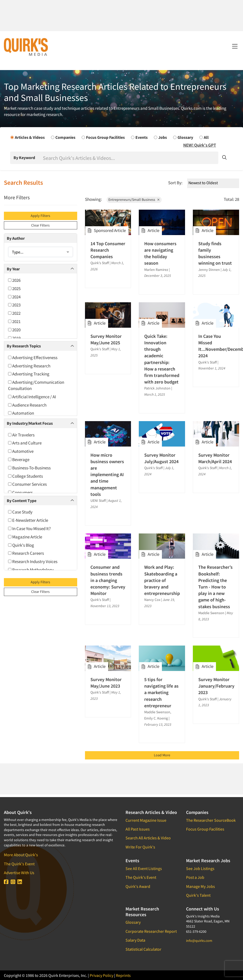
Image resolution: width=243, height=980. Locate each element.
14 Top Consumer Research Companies (108, 250)
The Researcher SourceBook (211, 820)
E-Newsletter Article (28, 520)
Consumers (20, 492)
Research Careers (26, 553)
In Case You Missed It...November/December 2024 (216, 346)
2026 (14, 280)
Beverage (19, 460)
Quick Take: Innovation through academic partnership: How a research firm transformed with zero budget (162, 359)
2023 (14, 305)
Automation (21, 413)
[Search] (130, 158)
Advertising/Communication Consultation (36, 385)
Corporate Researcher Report (151, 931)
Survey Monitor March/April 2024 (215, 458)
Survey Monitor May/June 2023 (106, 683)
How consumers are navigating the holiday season (160, 253)
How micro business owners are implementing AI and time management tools (107, 475)
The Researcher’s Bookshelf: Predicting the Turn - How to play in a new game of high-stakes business (215, 587)
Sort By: (175, 183)
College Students (25, 476)
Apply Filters (40, 216)
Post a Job (195, 877)
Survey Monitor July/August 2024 (161, 458)
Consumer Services (27, 484)
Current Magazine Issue (146, 820)
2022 (14, 313)
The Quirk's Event (19, 864)
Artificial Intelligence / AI (32, 397)
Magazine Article (25, 537)
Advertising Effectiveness (33, 358)
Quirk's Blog (21, 545)
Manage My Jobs (201, 886)
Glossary (133, 922)
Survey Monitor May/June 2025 (106, 339)
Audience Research (27, 405)
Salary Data (135, 940)
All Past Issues (138, 829)
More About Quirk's (21, 855)
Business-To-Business (29, 468)
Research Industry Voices (33, 561)
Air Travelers (21, 435)
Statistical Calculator (143, 949)
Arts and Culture (25, 443)
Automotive (21, 451)
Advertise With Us (19, 873)
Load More (162, 755)
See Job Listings (200, 868)
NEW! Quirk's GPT (200, 145)
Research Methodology (31, 570)
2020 (14, 330)
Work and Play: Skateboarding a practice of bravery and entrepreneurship (162, 580)
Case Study (20, 512)
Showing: (93, 199)
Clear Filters (40, 225)
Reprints (123, 975)
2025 (14, 289)
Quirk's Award (138, 886)
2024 (14, 297)
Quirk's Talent (198, 895)
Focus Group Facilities (205, 829)
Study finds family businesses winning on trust (215, 253)
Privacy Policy (101, 975)
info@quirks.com (199, 941)
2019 (14, 338)
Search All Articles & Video (148, 838)
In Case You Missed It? (29, 529)
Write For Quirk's (140, 847)
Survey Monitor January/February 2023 (216, 686)
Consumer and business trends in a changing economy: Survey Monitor (108, 580)
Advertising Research (29, 366)
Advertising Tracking (29, 374)
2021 (14, 321)
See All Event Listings (144, 868)
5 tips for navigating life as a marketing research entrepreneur (161, 693)
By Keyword (24, 157)
